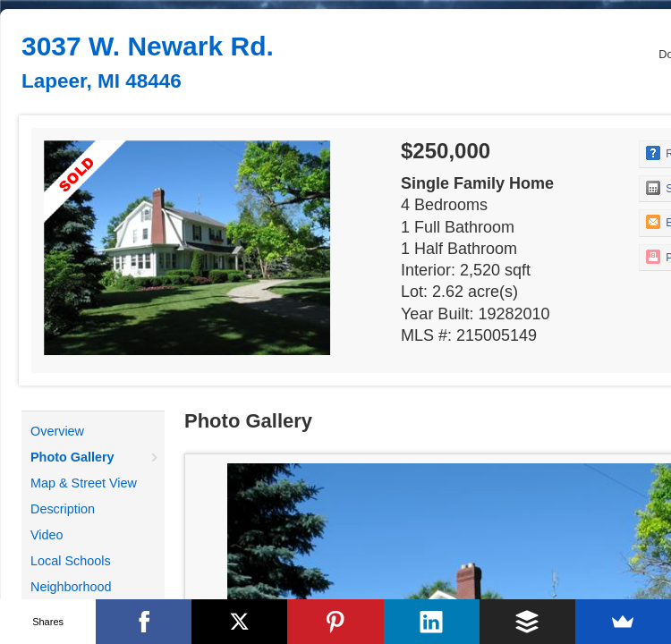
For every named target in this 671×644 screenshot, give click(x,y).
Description (63, 509)
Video (47, 535)
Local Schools (71, 561)
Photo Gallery (72, 457)
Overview (57, 431)
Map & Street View (84, 483)
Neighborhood (71, 587)
